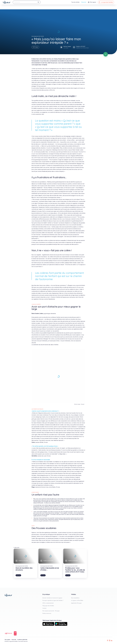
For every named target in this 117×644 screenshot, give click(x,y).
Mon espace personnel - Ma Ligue (51, 611)
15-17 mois (35, 47)
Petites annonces (47, 613)
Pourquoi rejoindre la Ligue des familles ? (53, 600)
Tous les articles (75, 2)
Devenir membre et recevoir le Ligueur (52, 598)
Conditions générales (22, 640)
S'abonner (84, 2)
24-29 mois (18, 575)
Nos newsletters (75, 598)
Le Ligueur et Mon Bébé (77, 600)
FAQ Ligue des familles (48, 606)
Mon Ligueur (8, 640)
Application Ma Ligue (76, 603)
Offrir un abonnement (48, 603)
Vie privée (14, 640)
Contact (44, 608)
